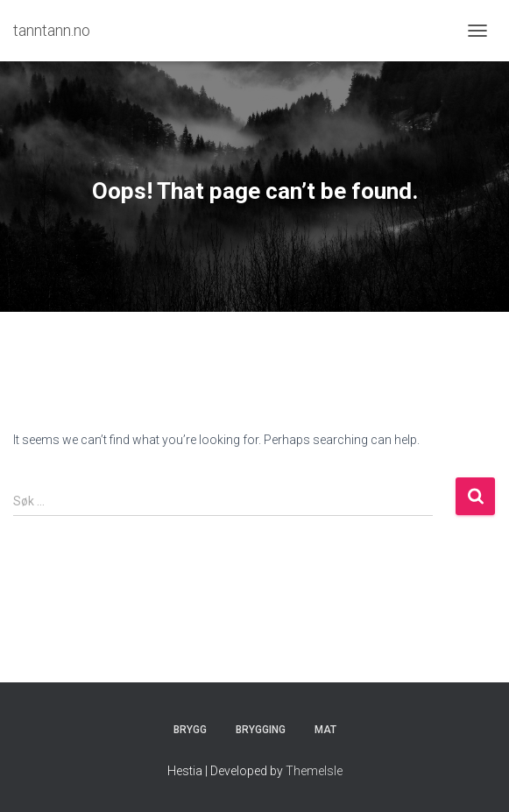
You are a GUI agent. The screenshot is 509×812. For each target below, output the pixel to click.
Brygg (190, 730)
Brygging (261, 730)
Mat (325, 730)
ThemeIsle (314, 771)
